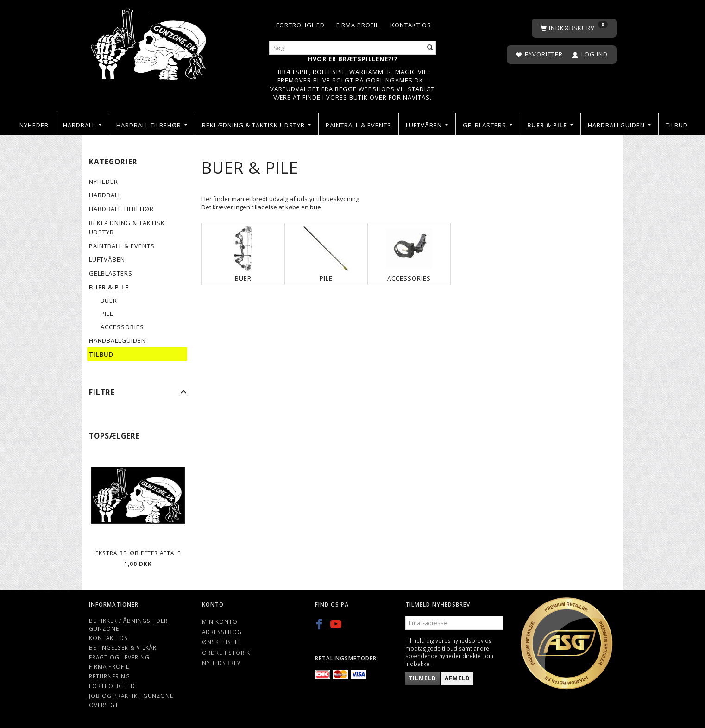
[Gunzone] (149, 42)
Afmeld (457, 678)
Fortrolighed (300, 25)
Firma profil (358, 25)
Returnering (110, 676)
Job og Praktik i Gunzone (131, 696)
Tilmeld (422, 678)
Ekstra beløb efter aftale (138, 553)
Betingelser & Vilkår (123, 647)
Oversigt (104, 705)
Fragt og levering (119, 657)
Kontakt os (411, 25)
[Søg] (430, 48)
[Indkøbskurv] (574, 28)
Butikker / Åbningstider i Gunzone (130, 624)
